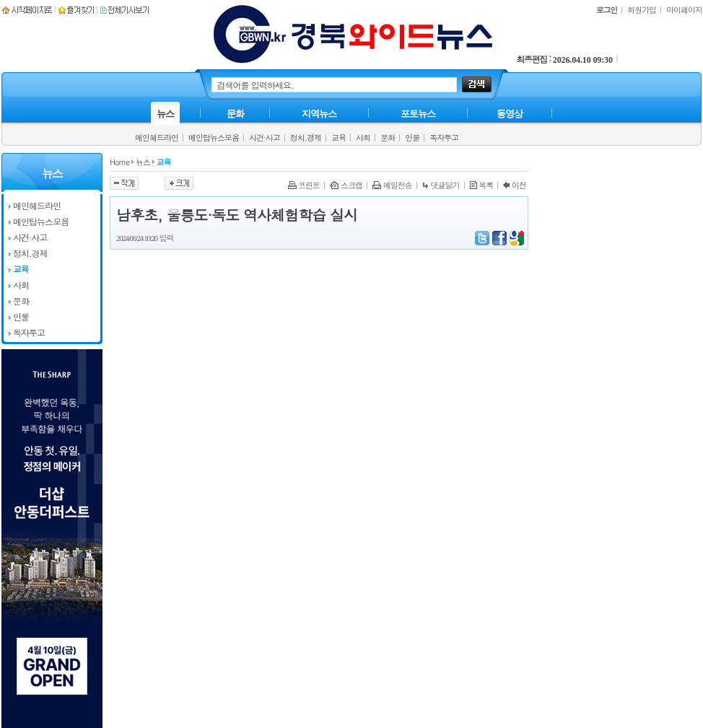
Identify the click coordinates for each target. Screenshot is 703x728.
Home (119, 162)
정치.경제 (306, 137)
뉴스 (165, 114)
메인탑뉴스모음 (214, 137)
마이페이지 (684, 10)
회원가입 (642, 10)
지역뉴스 (319, 114)
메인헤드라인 (157, 137)
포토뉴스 (418, 114)
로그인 (607, 10)
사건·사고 (265, 137)
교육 (339, 137)
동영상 (510, 114)
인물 (412, 137)
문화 (388, 137)
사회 (363, 137)
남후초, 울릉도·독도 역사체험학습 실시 (237, 215)
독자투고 (444, 137)
